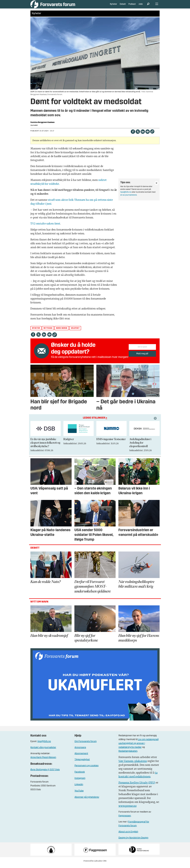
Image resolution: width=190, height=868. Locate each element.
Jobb (141, 6)
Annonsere (80, 751)
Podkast (132, 6)
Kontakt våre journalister (43, 751)
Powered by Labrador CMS (95, 864)
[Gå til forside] (53, 6)
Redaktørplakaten (128, 755)
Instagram (80, 782)
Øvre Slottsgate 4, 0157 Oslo (45, 773)
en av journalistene (129, 199)
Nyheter (113, 6)
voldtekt (75, 332)
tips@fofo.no (126, 196)
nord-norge (62, 332)
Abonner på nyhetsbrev (87, 801)
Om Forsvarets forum (86, 745)
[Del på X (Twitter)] (138, 135)
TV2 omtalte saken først (45, 227)
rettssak (48, 332)
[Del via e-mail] (148, 135)
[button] (156, 422)
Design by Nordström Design (133, 841)
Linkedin (79, 788)
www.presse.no (128, 809)
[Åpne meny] (157, 6)
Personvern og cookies (87, 769)
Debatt (123, 6)
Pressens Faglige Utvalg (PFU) (137, 786)
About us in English (128, 835)
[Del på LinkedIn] (143, 135)
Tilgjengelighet (82, 763)
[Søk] (148, 6)
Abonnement (81, 757)
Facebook (80, 776)
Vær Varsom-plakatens (133, 765)
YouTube (79, 795)
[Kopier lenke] (152, 135)
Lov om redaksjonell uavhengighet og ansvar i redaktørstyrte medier (139, 747)
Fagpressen (125, 819)
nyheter (36, 332)
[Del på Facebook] (133, 135)
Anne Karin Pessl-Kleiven (43, 761)
